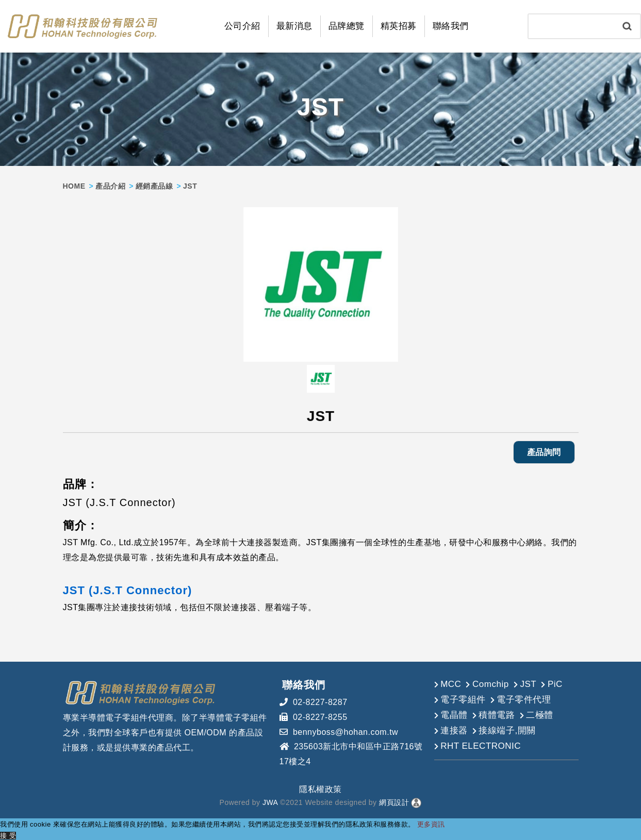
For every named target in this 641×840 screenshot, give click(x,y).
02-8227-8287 (320, 701)
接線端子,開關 (507, 729)
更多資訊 (431, 824)
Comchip (491, 683)
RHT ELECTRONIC (481, 745)
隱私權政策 (320, 788)
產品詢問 (544, 451)
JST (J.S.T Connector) (128, 589)
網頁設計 (394, 802)
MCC (451, 683)
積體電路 (497, 714)
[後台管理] (416, 802)
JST (528, 683)
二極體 (540, 714)
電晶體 (454, 714)
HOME (74, 185)
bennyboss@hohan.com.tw (346, 731)
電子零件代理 (524, 699)
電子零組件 (463, 699)
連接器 (454, 729)
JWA (269, 802)
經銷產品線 (154, 185)
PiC (555, 683)
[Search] (572, 26)
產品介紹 (110, 185)
